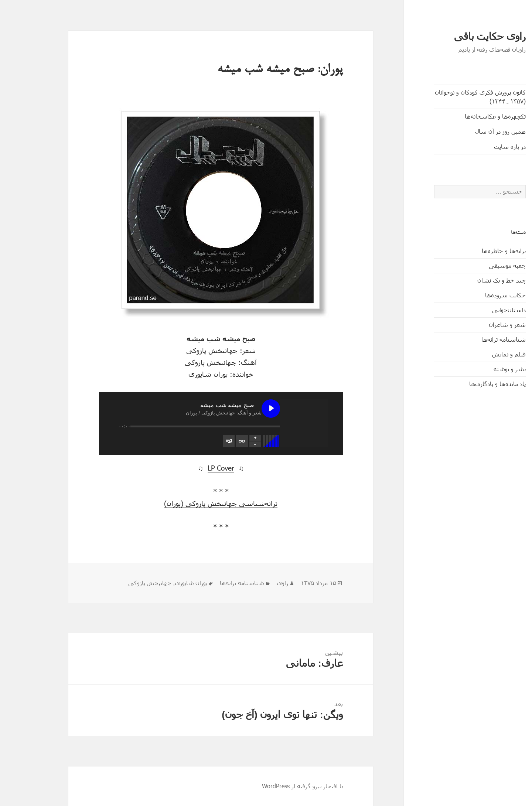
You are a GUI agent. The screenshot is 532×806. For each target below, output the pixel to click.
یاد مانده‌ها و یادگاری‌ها (466, 384)
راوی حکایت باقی (459, 37)
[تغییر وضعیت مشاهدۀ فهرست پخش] (198, 441)
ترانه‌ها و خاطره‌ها (473, 251)
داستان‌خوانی (478, 310)
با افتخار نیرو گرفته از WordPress (271, 786)
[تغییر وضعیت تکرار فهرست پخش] (211, 441)
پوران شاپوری (160, 583)
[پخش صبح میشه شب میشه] (240, 409)
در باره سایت (479, 146)
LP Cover (190, 468)
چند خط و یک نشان (470, 280)
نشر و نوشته (479, 369)
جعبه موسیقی (476, 265)
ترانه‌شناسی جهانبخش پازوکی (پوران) (190, 503)
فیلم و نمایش (478, 354)
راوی (251, 583)
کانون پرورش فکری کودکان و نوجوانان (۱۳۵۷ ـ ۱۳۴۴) (449, 97)
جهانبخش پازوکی (119, 583)
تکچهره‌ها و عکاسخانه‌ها (464, 116)
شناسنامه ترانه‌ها (473, 339)
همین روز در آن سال (469, 131)
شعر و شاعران (476, 325)
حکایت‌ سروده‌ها (474, 295)
